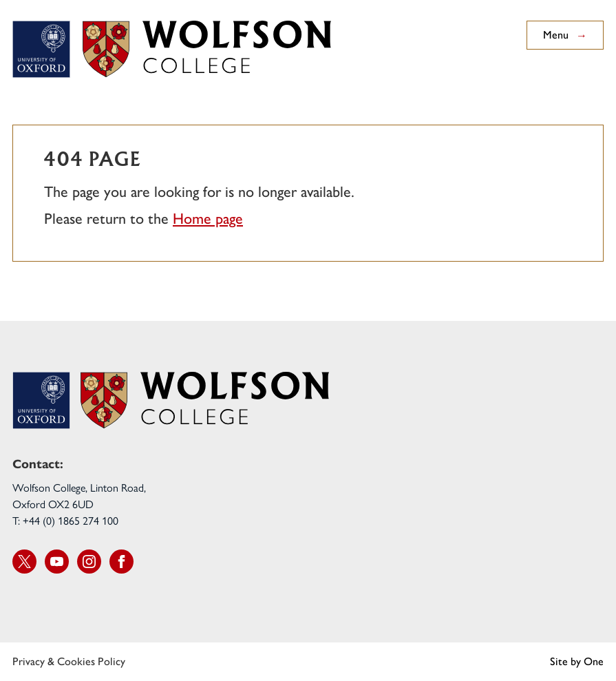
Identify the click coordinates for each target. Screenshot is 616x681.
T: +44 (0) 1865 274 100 (65, 520)
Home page (208, 219)
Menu (565, 35)
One (594, 661)
